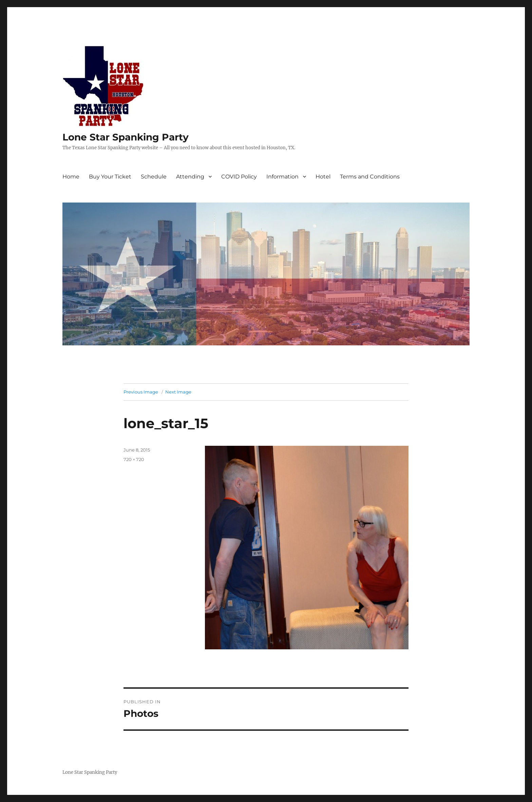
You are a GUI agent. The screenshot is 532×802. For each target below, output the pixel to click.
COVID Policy (239, 177)
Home (71, 177)
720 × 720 (134, 459)
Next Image (178, 392)
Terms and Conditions (370, 177)
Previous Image (141, 392)
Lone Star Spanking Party (126, 137)
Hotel (323, 177)
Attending (190, 177)
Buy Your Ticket (110, 177)
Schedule (154, 177)
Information (282, 177)
